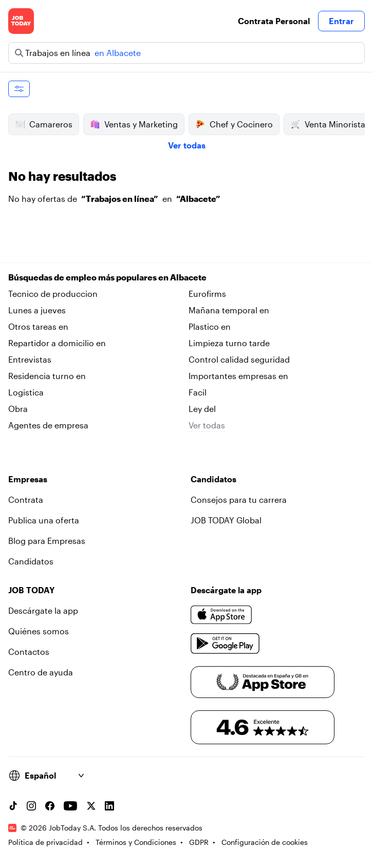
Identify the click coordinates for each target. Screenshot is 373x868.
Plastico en (210, 326)
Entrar (341, 21)
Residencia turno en (47, 376)
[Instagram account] (31, 806)
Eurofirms (207, 294)
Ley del (202, 409)
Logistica (26, 392)
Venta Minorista (328, 124)
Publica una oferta (44, 520)
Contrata (26, 499)
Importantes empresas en (238, 376)
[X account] (91, 806)
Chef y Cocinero (234, 124)
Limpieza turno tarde (229, 343)
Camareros (44, 124)
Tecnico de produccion (53, 294)
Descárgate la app (43, 610)
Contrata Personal (274, 21)
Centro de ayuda (41, 672)
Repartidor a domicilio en (57, 343)
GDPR (199, 842)
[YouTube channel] (70, 806)
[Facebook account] (50, 806)
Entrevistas (30, 359)
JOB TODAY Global (226, 520)
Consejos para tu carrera (239, 499)
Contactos (29, 652)
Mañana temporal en (229, 310)
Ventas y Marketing (134, 124)
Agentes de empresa (48, 425)
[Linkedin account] (109, 806)
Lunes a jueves (37, 310)
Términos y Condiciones (136, 842)
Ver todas (187, 145)
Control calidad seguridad (239, 359)
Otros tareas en (38, 326)
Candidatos (31, 561)
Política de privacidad (45, 842)
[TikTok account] (13, 806)
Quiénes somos (39, 631)
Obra (18, 409)
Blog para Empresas (47, 541)
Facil (198, 392)
